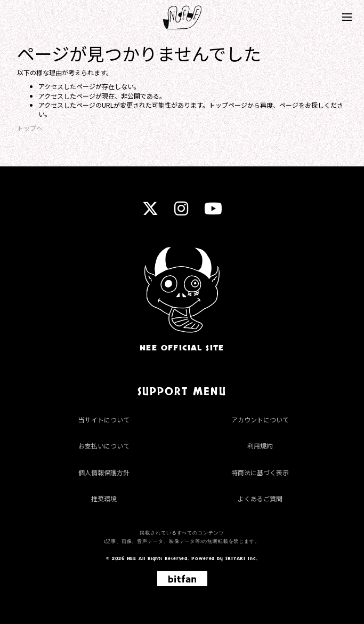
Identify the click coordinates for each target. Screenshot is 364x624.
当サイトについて (104, 419)
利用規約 (260, 446)
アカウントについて (260, 419)
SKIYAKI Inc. (242, 558)
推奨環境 (104, 498)
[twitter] (150, 211)
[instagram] (181, 211)
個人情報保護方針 (104, 472)
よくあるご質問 (260, 498)
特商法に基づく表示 (260, 472)
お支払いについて (104, 446)
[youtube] (213, 211)
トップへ (30, 128)
